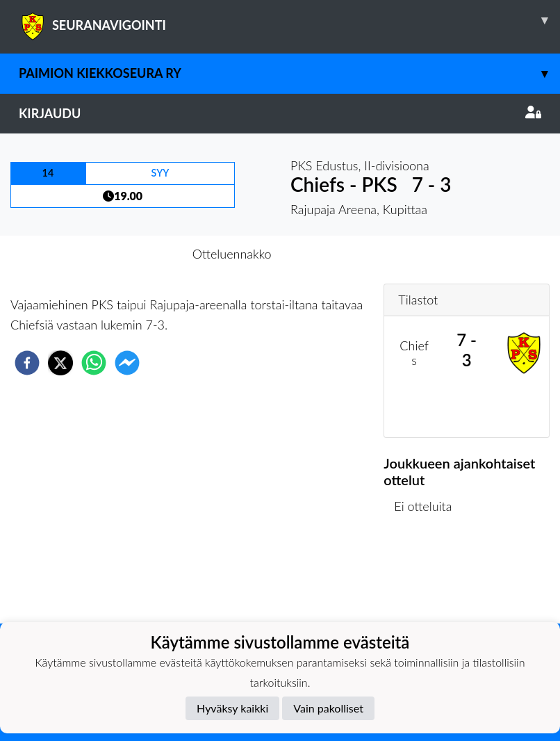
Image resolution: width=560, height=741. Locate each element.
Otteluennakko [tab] (232, 254)
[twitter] (60, 363)
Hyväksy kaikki (232, 708)
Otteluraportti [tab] (331, 254)
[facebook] (27, 363)
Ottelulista (428, 577)
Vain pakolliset (328, 708)
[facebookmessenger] (127, 363)
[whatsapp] (94, 363)
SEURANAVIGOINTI (289, 20)
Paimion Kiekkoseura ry (289, 73)
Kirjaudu (280, 113)
